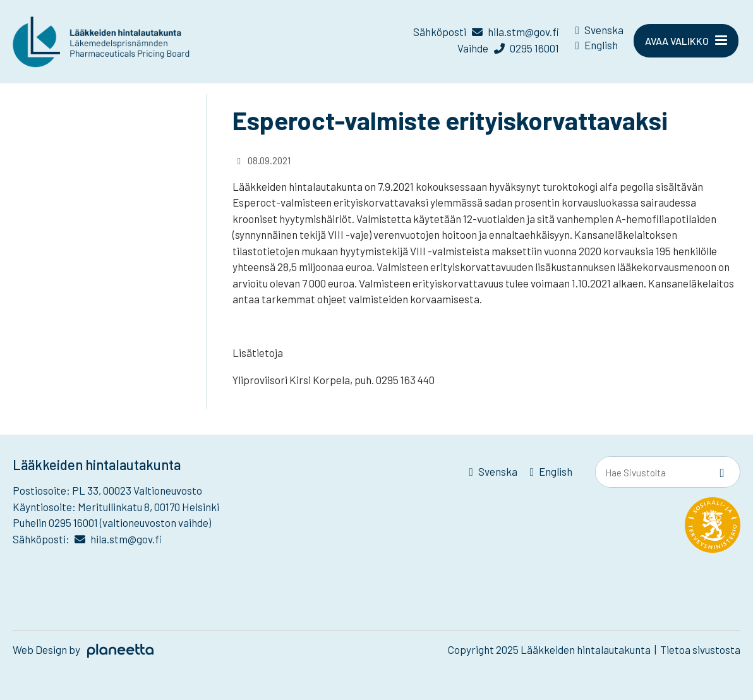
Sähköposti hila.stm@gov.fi (486, 32)
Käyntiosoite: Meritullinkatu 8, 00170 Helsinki (116, 507)
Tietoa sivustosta (700, 649)
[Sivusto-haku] (722, 473)
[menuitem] (599, 32)
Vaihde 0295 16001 (508, 48)
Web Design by (83, 649)
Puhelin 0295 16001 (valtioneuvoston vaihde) (112, 522)
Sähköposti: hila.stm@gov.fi (87, 539)
